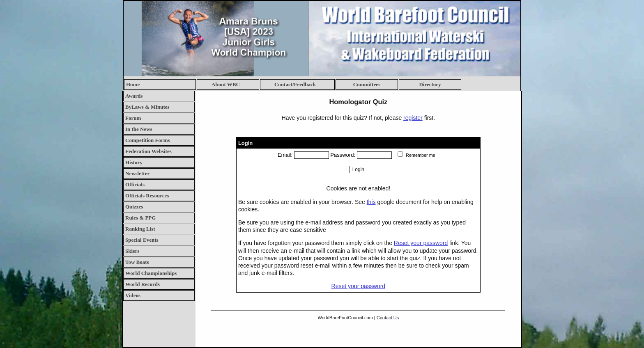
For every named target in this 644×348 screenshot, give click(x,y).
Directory (430, 84)
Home (133, 84)
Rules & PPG (140, 218)
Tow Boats (137, 262)
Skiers (132, 251)
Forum (133, 118)
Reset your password (421, 243)
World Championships (151, 273)
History (134, 162)
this (371, 202)
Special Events (142, 240)
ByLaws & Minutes (147, 107)
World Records (143, 284)
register (413, 118)
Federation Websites (148, 151)
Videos (133, 295)
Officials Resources (147, 196)
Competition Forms (148, 140)
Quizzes (134, 207)
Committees (367, 84)
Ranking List (140, 229)
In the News (139, 129)
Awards (134, 96)
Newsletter (137, 173)
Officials (135, 184)
